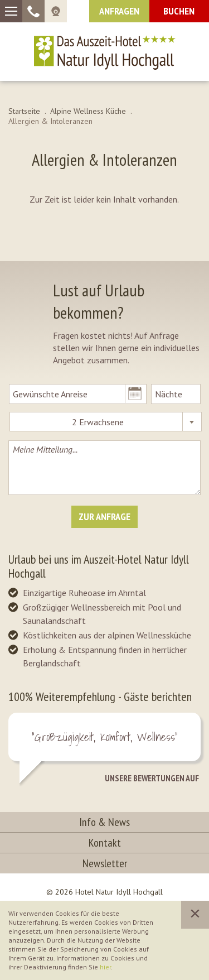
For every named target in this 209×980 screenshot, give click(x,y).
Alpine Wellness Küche (88, 111)
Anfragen (119, 11)
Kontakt (105, 843)
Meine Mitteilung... (104, 468)
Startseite (24, 111)
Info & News (104, 822)
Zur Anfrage (104, 517)
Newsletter (105, 863)
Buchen (179, 11)
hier (105, 967)
